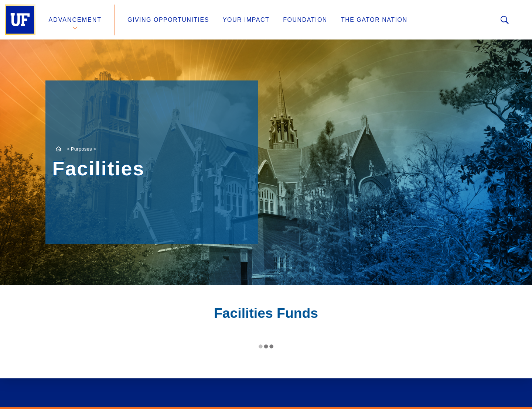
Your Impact (246, 20)
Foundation (305, 20)
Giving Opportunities (168, 20)
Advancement (75, 20)
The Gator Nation (374, 20)
